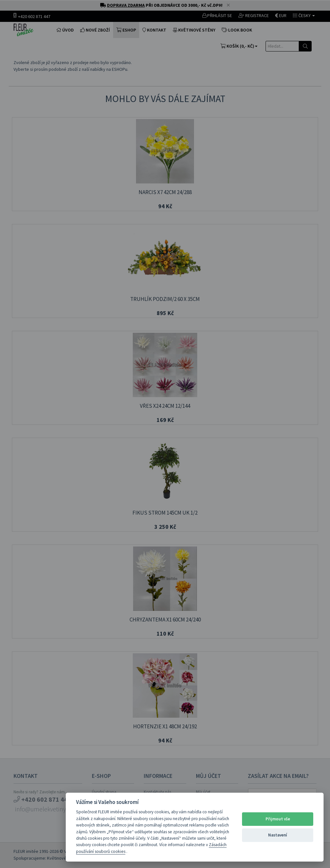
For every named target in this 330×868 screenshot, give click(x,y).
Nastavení (278, 835)
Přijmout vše (278, 819)
